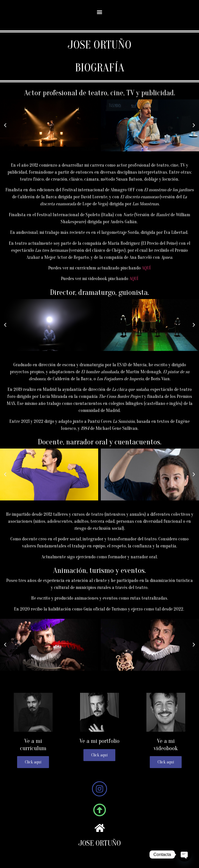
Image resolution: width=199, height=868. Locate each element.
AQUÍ (146, 268)
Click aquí (166, 762)
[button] (100, 12)
